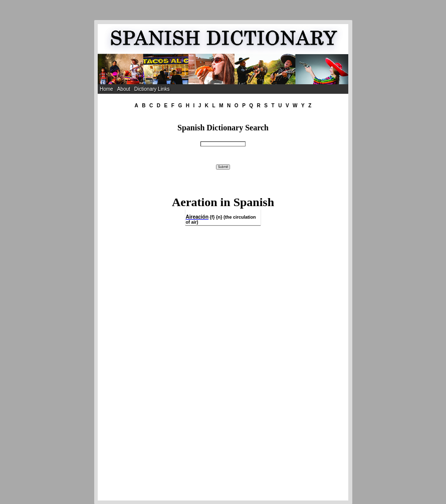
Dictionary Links (152, 89)
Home (106, 89)
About (124, 89)
